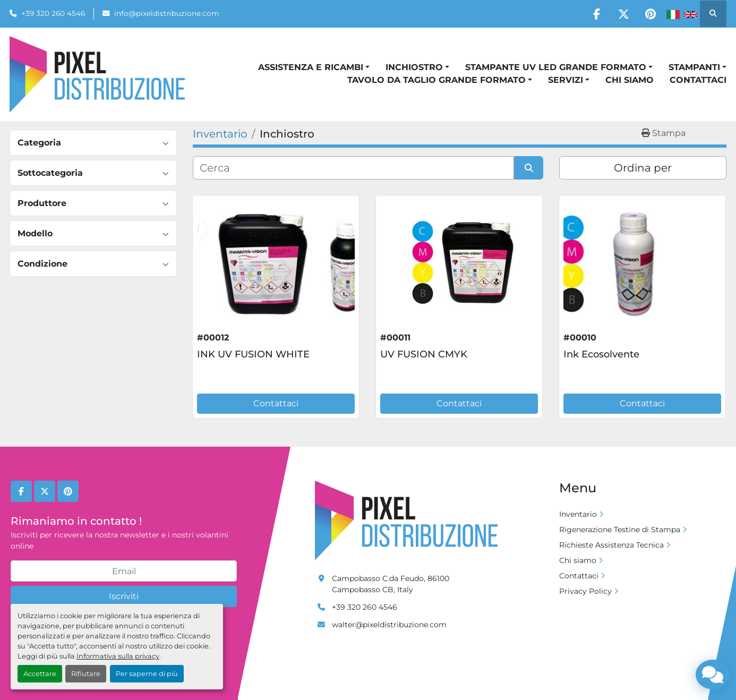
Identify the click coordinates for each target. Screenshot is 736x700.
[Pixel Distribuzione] (406, 520)
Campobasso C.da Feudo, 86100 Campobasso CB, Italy (391, 584)
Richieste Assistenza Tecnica (611, 545)
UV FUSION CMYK (424, 354)
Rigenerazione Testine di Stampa (620, 530)
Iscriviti (124, 596)
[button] (314, 67)
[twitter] (623, 14)
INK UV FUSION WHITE (253, 354)
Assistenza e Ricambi (311, 67)
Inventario (578, 514)
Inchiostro (414, 67)
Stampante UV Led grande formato (556, 67)
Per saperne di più (147, 674)
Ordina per (643, 168)
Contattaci (698, 80)
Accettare (40, 674)
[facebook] (596, 14)
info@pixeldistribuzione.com (166, 13)
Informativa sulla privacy (118, 656)
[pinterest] (651, 14)
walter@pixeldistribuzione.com (389, 625)
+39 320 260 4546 (53, 13)
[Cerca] (353, 168)
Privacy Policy (585, 591)
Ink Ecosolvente (601, 354)
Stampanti (694, 67)
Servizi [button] (566, 80)
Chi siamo (630, 80)
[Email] (124, 571)
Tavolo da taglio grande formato (437, 80)
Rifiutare (86, 674)
